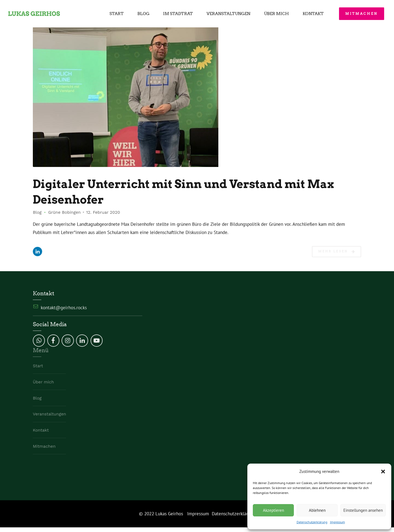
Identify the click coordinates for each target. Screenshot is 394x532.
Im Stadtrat (178, 14)
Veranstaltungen (228, 14)
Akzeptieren (273, 510)
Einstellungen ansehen (363, 510)
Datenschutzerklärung (312, 522)
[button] (383, 472)
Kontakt (313, 14)
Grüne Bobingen (64, 212)
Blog (143, 14)
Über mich (276, 14)
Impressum (337, 522)
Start (117, 14)
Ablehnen (317, 510)
